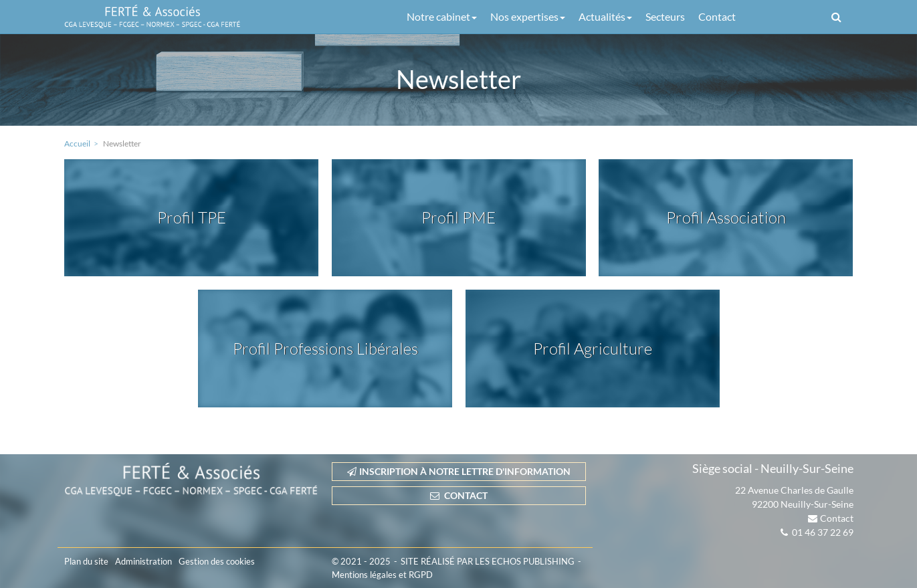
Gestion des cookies (217, 561)
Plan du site (86, 561)
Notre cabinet (442, 16)
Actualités (605, 16)
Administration (143, 561)
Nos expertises (528, 16)
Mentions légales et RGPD (382, 575)
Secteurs (665, 16)
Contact (717, 16)
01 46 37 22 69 (823, 532)
